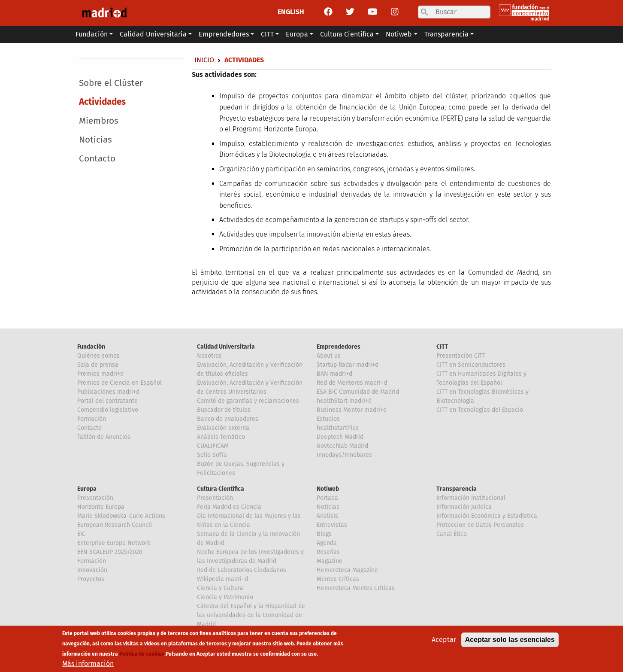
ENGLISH (291, 12)
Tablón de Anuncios (104, 437)
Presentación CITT (461, 356)
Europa (87, 489)
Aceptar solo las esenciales (510, 641)
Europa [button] (297, 34)
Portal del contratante (107, 401)
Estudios (328, 419)
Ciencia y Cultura (220, 588)
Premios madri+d (100, 374)
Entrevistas (332, 525)
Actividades (102, 102)
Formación (92, 419)
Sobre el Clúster (111, 83)
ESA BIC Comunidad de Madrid (358, 392)
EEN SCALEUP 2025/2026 (110, 552)
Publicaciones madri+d (108, 392)
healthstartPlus (338, 428)
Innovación (92, 570)
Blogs (324, 534)
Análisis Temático (221, 437)
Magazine (330, 561)
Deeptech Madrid (340, 437)
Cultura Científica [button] (347, 34)
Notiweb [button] (399, 34)
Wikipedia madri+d (222, 579)
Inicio (204, 60)
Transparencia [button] (446, 34)
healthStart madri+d (344, 401)
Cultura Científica (221, 489)
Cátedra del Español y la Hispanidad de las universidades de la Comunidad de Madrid (251, 615)
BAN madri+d (334, 374)
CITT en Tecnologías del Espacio (480, 410)
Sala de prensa (98, 365)
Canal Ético (452, 534)
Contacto (97, 159)
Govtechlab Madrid (342, 446)
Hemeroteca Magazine (347, 570)
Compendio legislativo (108, 410)
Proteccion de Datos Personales (480, 525)
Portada (327, 498)
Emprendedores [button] (224, 34)
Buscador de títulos (224, 410)
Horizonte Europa (101, 507)
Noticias (95, 140)
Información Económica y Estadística (487, 516)
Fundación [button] (92, 34)
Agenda (327, 543)
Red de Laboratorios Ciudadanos (242, 570)
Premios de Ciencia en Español (119, 383)
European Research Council (115, 525)
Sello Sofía (212, 455)
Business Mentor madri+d (352, 410)
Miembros (99, 121)
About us (329, 356)
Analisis (327, 516)
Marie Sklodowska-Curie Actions (121, 516)
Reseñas (328, 552)
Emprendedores (339, 347)
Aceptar (444, 641)
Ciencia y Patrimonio (225, 597)
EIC (81, 534)
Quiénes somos (98, 356)
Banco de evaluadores (228, 419)
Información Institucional (471, 498)
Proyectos (91, 579)
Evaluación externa (223, 428)
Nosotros (209, 356)
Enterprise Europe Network (114, 543)
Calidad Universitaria (226, 347)
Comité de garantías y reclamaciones (248, 401)
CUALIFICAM (213, 446)
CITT (442, 347)
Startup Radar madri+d (348, 365)
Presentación (95, 498)
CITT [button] (267, 34)
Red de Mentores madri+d (352, 383)
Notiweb (328, 489)
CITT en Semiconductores (471, 365)
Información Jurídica (464, 507)
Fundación (91, 347)
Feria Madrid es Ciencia (229, 507)
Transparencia (457, 489)
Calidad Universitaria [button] (153, 34)
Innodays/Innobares (344, 455)
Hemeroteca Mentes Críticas (356, 588)
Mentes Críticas (338, 579)
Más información (88, 665)
